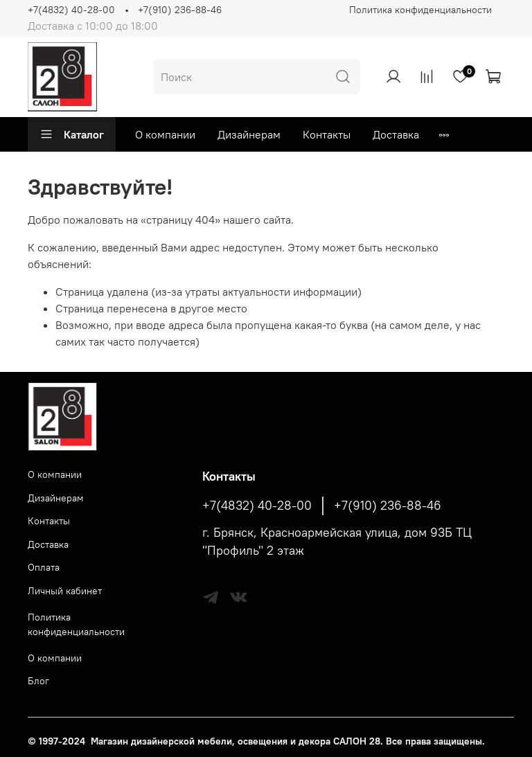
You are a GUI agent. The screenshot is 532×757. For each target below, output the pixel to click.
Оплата (44, 567)
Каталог (72, 134)
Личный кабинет (65, 591)
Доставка (396, 134)
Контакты (327, 134)
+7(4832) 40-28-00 (71, 10)
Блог (38, 681)
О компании (165, 134)
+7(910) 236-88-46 (180, 10)
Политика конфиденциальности (420, 10)
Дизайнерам (249, 134)
